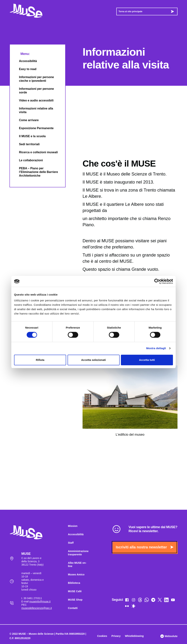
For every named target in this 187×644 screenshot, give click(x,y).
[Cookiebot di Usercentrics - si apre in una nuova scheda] (157, 281)
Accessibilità (25, 61)
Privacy (116, 636)
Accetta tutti (147, 360)
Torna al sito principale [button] (146, 11)
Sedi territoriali (26, 144)
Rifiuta (40, 360)
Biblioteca (74, 583)
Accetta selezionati (93, 360)
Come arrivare (26, 120)
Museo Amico (76, 574)
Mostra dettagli (156, 348)
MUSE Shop (75, 600)
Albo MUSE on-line (77, 564)
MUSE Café (75, 591)
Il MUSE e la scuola (29, 136)
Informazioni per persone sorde (33, 91)
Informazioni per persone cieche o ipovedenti (33, 79)
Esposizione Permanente (33, 128)
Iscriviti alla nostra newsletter (145, 547)
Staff (71, 543)
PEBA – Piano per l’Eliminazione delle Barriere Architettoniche (35, 172)
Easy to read (25, 69)
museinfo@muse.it (40, 601)
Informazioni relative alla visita (33, 110)
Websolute (169, 636)
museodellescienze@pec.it (37, 608)
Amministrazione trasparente (78, 553)
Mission (73, 526)
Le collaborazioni (28, 160)
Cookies (102, 636)
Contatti (73, 608)
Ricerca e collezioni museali (35, 152)
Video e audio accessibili (33, 100)
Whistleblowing (134, 636)
